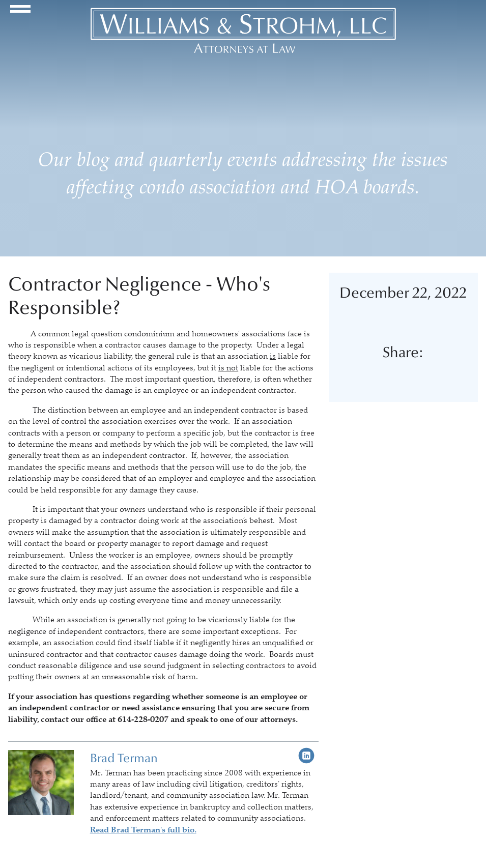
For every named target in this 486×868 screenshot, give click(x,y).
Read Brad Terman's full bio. (143, 830)
